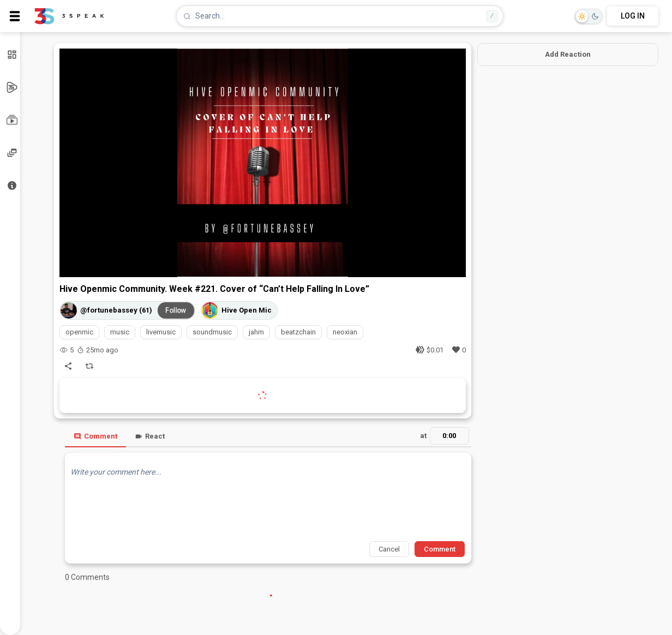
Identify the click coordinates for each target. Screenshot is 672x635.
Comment (95, 436)
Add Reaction (568, 54)
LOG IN (633, 16)
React (150, 436)
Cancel (389, 549)
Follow (176, 310)
